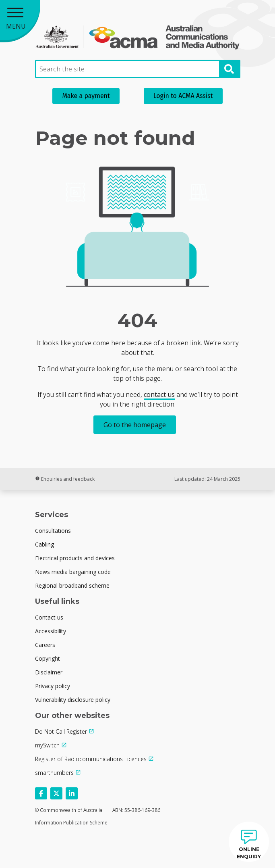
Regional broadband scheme (72, 585)
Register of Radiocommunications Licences (91, 759)
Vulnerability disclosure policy (73, 700)
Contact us (49, 617)
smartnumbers (54, 773)
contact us (159, 394)
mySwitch (47, 745)
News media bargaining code (73, 572)
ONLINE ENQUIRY (249, 853)
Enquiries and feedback (65, 479)
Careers (45, 645)
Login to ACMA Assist (183, 96)
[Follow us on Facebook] (41, 793)
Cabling (44, 544)
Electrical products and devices (75, 558)
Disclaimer (49, 672)
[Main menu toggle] (20, 20)
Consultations (53, 531)
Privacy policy (53, 686)
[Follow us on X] (56, 793)
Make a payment (86, 96)
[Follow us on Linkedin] (72, 793)
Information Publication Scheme (71, 823)
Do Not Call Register (61, 731)
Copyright (48, 658)
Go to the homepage (135, 425)
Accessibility (51, 631)
